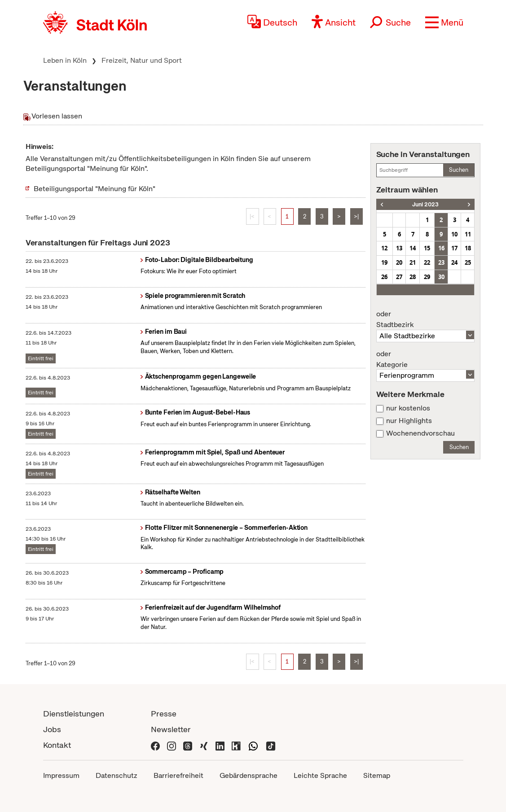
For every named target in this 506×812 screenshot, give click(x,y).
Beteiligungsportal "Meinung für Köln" (95, 189)
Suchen (459, 170)
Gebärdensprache (249, 775)
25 (468, 262)
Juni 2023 (425, 204)
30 (441, 277)
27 (399, 277)
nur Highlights (409, 421)
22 (427, 262)
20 (399, 262)
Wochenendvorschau (420, 433)
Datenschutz (117, 775)
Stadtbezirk (426, 319)
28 (413, 277)
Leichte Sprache (320, 775)
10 (454, 234)
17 (454, 248)
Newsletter (171, 729)
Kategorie (426, 359)
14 (413, 248)
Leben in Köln (65, 60)
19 (384, 262)
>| (356, 216)
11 (468, 234)
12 (384, 248)
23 (441, 262)
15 (427, 248)
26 (384, 277)
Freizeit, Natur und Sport (142, 60)
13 (399, 248)
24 (454, 262)
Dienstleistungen (74, 714)
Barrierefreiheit (178, 775)
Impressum (61, 775)
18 (468, 248)
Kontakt (57, 745)
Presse (164, 714)
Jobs (52, 729)
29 (427, 277)
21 (413, 262)
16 (441, 248)
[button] (444, 22)
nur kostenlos (408, 408)
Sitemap (377, 775)
